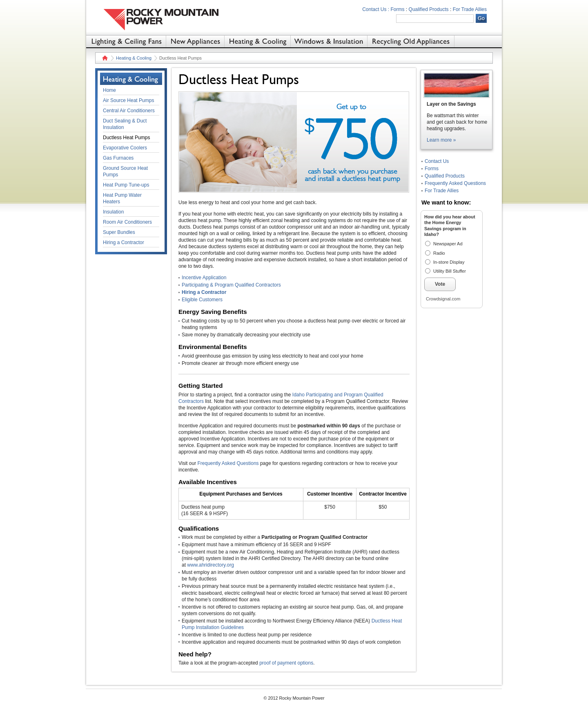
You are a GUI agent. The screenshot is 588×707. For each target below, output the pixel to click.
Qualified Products (429, 9)
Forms (398, 9)
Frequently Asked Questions (228, 463)
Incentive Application (204, 278)
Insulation (113, 212)
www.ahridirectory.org (210, 565)
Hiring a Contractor (204, 292)
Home (104, 58)
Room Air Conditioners (127, 222)
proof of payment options (286, 663)
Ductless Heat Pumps (126, 138)
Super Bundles (119, 232)
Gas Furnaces (118, 158)
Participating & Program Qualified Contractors (231, 285)
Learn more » (441, 140)
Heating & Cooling (134, 58)
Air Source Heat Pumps (128, 100)
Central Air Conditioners (129, 111)
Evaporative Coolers (125, 148)
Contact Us (437, 161)
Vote (440, 284)
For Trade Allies (470, 9)
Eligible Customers (202, 300)
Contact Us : (376, 9)
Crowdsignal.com (443, 299)
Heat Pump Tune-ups (126, 185)
